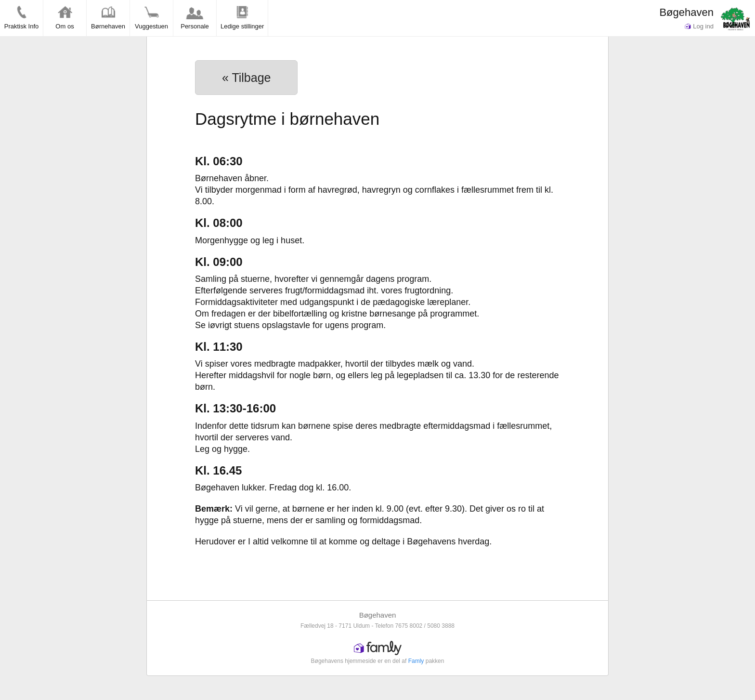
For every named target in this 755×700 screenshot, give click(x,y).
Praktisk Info (22, 17)
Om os (65, 17)
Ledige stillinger (242, 17)
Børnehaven (108, 17)
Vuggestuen (151, 17)
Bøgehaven (686, 12)
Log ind (699, 26)
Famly (416, 661)
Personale (195, 17)
